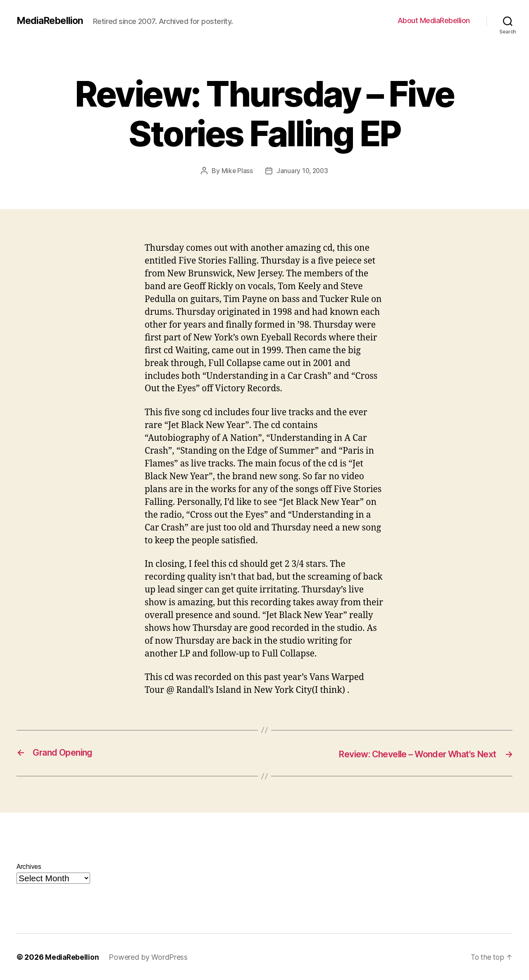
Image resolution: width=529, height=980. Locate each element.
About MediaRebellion (434, 20)
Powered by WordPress (149, 957)
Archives (29, 866)
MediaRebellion (51, 21)
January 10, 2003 (303, 171)
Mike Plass (236, 171)
